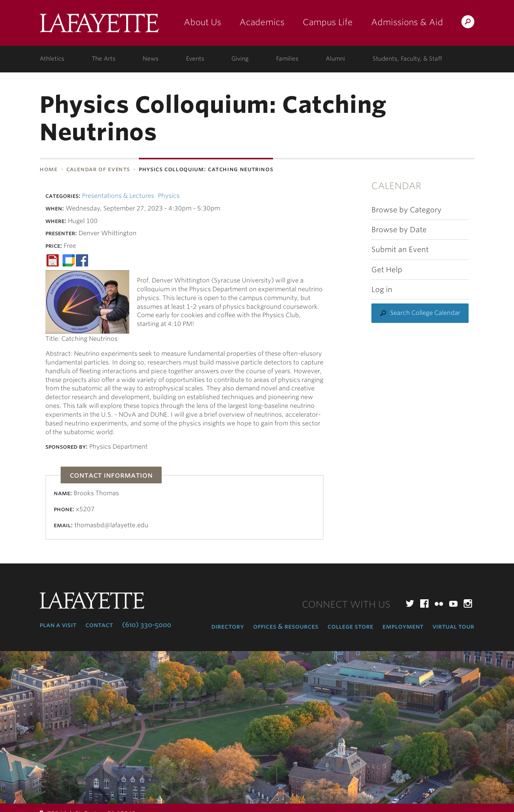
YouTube (453, 603)
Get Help (387, 270)
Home (49, 169)
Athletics (52, 59)
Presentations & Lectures (118, 196)
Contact (99, 625)
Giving (240, 59)
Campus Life (328, 22)
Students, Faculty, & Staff (407, 59)
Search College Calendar (425, 313)
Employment (403, 626)
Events (195, 59)
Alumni (335, 59)
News (151, 59)
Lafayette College (99, 26)
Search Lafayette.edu (468, 23)
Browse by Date (399, 230)
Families (287, 59)
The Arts (104, 59)
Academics (262, 22)
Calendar (396, 186)
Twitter (410, 603)
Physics (169, 196)
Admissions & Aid (407, 22)
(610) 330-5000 (147, 625)
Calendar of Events (98, 169)
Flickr (439, 603)
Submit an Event (400, 250)
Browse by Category (406, 210)
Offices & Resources (286, 626)
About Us (202, 22)
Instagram (468, 603)
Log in (382, 290)
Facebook (424, 603)
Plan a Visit (58, 625)
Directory (228, 626)
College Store (350, 626)
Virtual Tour (453, 626)
